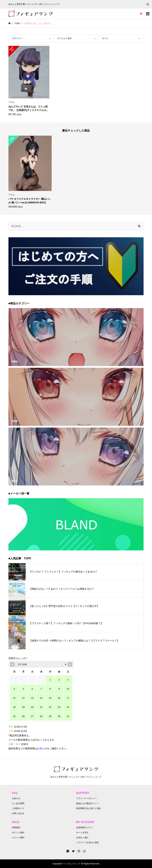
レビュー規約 (18, 837)
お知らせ (16, 798)
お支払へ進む (82, 837)
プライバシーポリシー (86, 798)
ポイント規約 (18, 833)
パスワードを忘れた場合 (87, 842)
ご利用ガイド (18, 808)
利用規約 (16, 828)
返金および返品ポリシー (87, 803)
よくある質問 (18, 803)
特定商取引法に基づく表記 (88, 808)
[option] (30, 172)
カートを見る (82, 833)
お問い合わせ (18, 813)
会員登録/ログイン (85, 828)
